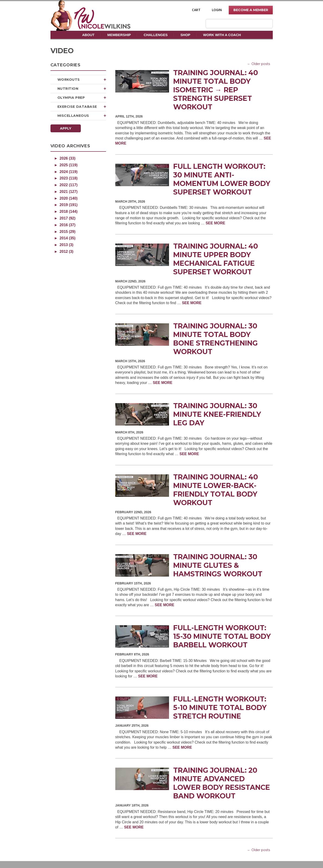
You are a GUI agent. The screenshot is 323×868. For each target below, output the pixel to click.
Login (217, 10)
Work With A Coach (222, 35)
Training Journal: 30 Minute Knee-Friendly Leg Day (217, 414)
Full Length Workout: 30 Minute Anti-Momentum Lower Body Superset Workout (222, 179)
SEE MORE (215, 223)
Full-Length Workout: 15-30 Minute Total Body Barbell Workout (222, 636)
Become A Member (251, 10)
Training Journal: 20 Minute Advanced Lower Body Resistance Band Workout (222, 783)
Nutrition (82, 89)
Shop (185, 35)
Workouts (82, 80)
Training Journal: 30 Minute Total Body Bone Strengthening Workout (215, 339)
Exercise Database (82, 107)
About (88, 35)
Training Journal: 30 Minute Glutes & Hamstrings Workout (218, 565)
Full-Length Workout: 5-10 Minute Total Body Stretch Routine (220, 708)
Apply (66, 128)
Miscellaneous (82, 116)
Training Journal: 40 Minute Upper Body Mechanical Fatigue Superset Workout (216, 259)
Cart (196, 10)
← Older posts (259, 64)
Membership (119, 35)
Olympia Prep (82, 98)
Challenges (156, 35)
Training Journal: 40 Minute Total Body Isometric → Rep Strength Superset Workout (216, 90)
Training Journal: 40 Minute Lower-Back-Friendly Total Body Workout (216, 490)
